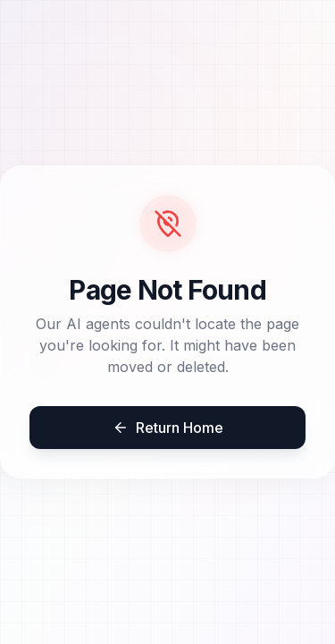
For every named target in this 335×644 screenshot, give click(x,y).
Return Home (168, 428)
